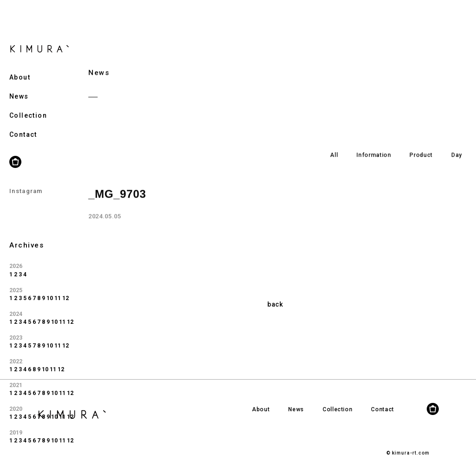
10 (50, 286)
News (19, 84)
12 (66, 286)
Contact (23, 122)
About (20, 65)
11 (58, 286)
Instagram (26, 179)
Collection (28, 103)
